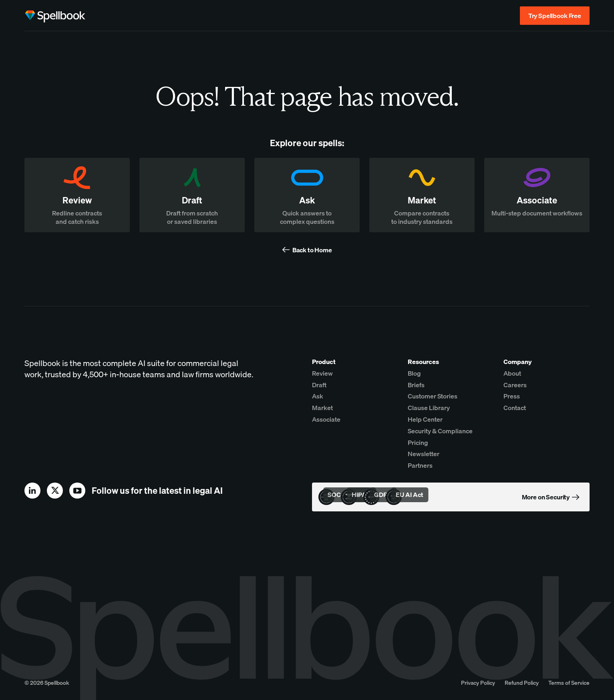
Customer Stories (433, 396)
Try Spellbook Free (555, 16)
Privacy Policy (478, 683)
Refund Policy (522, 683)
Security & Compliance (440, 431)
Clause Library (429, 408)
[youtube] (77, 491)
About (512, 373)
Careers (515, 385)
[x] (55, 491)
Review (322, 373)
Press (512, 396)
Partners (420, 465)
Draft (319, 385)
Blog (414, 373)
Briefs (416, 385)
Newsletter (424, 454)
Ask (318, 396)
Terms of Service (569, 683)
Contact (515, 408)
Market (322, 408)
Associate (326, 419)
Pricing (418, 443)
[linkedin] (32, 491)
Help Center (425, 419)
